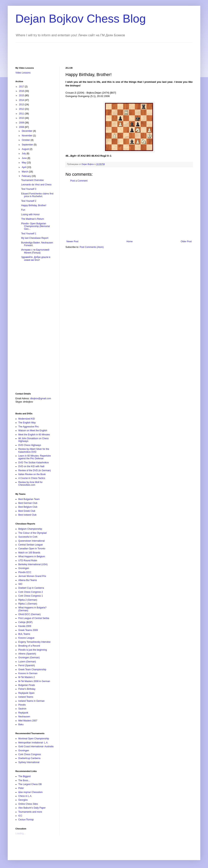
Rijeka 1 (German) (28, 604)
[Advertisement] (86, 51)
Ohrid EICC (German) (29, 614)
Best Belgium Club (28, 507)
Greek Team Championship (32, 670)
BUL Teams (24, 634)
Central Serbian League (31, 545)
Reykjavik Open (26, 693)
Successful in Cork (28, 537)
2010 (22, 118)
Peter (21, 788)
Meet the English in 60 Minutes (34, 435)
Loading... (21, 833)
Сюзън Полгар (26, 820)
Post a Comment (79, 181)
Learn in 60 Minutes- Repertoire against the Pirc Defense (35, 457)
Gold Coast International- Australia (36, 746)
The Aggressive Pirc (29, 427)
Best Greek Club (27, 511)
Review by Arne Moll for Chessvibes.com (30, 484)
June (25, 158)
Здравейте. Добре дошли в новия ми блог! (36, 258)
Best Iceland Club (27, 515)
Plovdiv (22, 705)
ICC (20, 816)
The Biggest (24, 776)
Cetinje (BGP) (25, 622)
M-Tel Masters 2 (26, 677)
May (24, 163)
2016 (22, 91)
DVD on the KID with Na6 (31, 466)
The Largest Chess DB (30, 784)
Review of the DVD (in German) (35, 470)
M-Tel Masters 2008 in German (34, 681)
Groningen (24, 568)
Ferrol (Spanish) (27, 665)
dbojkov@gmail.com (41, 399)
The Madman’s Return (33, 219)
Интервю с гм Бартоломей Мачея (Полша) (35, 251)
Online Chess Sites (28, 804)
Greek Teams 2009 (28, 630)
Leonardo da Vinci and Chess (36, 185)
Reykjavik (23, 713)
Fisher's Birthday (27, 689)
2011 (22, 114)
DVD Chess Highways (30, 445)
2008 (22, 127)
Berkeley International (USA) (33, 564)
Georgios (23, 800)
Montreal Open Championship (34, 739)
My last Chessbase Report (35, 238)
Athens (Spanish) (27, 654)
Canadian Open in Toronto (32, 549)
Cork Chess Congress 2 (31, 592)
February (27, 176)
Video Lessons (23, 73)
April (24, 167)
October (26, 140)
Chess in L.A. (25, 796)
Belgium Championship (30, 529)
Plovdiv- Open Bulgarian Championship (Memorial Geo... (35, 226)
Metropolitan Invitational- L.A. (33, 743)
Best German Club (28, 503)
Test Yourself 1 (29, 234)
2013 (22, 105)
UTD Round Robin (28, 561)
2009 (22, 123)
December (27, 131)
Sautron (22, 709)
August (26, 149)
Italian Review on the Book (32, 474)
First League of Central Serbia (34, 618)
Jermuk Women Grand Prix (32, 576)
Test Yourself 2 (29, 201)
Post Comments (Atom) (92, 247)
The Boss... (24, 780)
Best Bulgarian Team (29, 499)
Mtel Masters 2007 (28, 721)
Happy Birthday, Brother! (34, 205)
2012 (22, 109)
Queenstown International (31, 541)
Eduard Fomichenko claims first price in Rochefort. (37, 195)
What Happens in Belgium (32, 556)
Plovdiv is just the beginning (33, 650)
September (28, 145)
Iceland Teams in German (31, 701)
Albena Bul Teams (28, 580)
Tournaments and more (30, 812)
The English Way (27, 423)
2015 (22, 95)
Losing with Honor (30, 214)
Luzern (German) (27, 662)
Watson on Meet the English (33, 431)
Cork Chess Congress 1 (31, 596)
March (25, 172)
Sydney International (29, 762)
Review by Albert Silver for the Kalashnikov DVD (34, 450)
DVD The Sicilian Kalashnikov (34, 463)
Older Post (186, 241)
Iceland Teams (26, 697)
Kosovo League (26, 638)
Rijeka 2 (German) (28, 600)
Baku (21, 724)
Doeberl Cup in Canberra (31, 588)
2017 (22, 87)
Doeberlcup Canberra (29, 758)
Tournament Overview (32, 180)
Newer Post (72, 241)
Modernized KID (27, 419)
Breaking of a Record (29, 646)
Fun (23, 210)
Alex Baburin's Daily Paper (32, 808)
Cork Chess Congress (30, 754)
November (27, 136)
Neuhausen (24, 717)
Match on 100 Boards (29, 553)
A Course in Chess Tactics (32, 478)
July (24, 154)
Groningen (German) (29, 658)
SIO (20, 584)
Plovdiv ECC (25, 572)
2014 (22, 100)
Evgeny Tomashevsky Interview (34, 642)
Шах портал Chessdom (30, 792)
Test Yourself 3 (29, 189)
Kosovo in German (28, 673)
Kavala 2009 (25, 626)
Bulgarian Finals (27, 685)
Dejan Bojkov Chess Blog (81, 19)
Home (130, 241)
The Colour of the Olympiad (32, 533)
